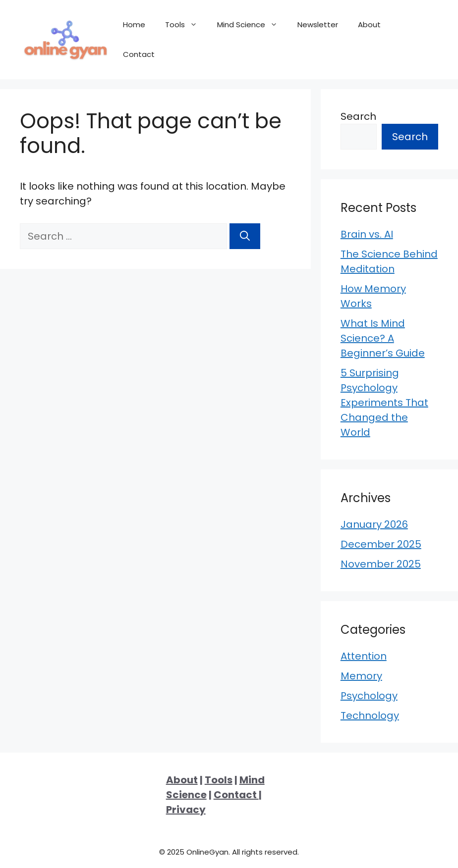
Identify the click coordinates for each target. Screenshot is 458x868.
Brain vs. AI (367, 234)
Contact (139, 54)
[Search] (245, 236)
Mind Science (252, 25)
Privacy (186, 810)
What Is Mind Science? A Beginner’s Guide (383, 338)
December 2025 (381, 544)
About (369, 25)
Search (358, 116)
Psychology (369, 696)
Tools (186, 25)
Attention (364, 656)
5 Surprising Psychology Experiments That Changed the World (384, 403)
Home (134, 25)
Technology (370, 715)
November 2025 (381, 564)
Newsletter (318, 25)
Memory (361, 676)
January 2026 (374, 524)
